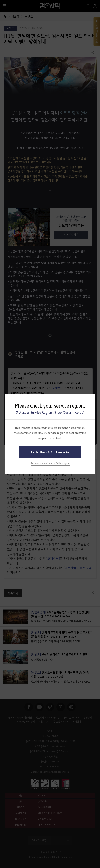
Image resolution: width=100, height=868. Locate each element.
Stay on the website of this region (50, 463)
